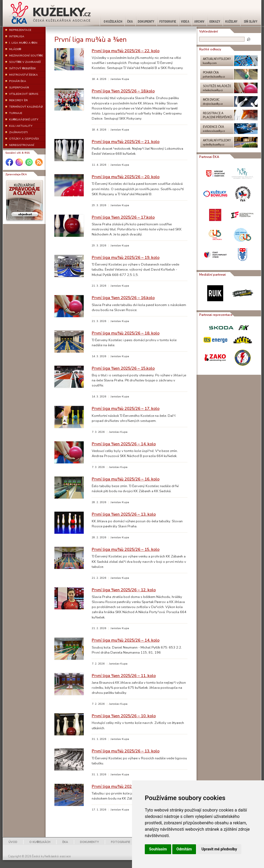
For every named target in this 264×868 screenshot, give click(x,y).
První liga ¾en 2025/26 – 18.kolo (123, 91)
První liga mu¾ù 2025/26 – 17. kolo (126, 408)
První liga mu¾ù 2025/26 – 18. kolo (126, 333)
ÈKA (65, 842)
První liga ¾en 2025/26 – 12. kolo (124, 590)
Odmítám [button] (184, 849)
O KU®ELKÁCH (40, 842)
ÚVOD (13, 842)
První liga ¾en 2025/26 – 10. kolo (124, 716)
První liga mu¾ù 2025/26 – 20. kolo (126, 177)
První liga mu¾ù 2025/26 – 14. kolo (126, 640)
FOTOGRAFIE (121, 842)
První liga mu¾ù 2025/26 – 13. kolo (126, 751)
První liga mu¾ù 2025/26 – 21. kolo (126, 142)
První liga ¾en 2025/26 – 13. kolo (124, 514)
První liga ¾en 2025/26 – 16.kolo (123, 298)
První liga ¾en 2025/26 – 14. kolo (124, 444)
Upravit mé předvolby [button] (219, 849)
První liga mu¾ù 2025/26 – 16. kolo (126, 479)
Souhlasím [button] (158, 849)
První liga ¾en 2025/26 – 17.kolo (123, 217)
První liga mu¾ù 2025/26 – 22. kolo (126, 51)
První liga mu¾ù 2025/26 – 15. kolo (126, 549)
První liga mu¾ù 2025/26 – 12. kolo (126, 786)
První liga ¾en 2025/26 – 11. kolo (124, 676)
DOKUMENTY (89, 842)
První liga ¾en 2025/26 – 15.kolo (123, 368)
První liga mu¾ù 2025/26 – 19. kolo (126, 257)
